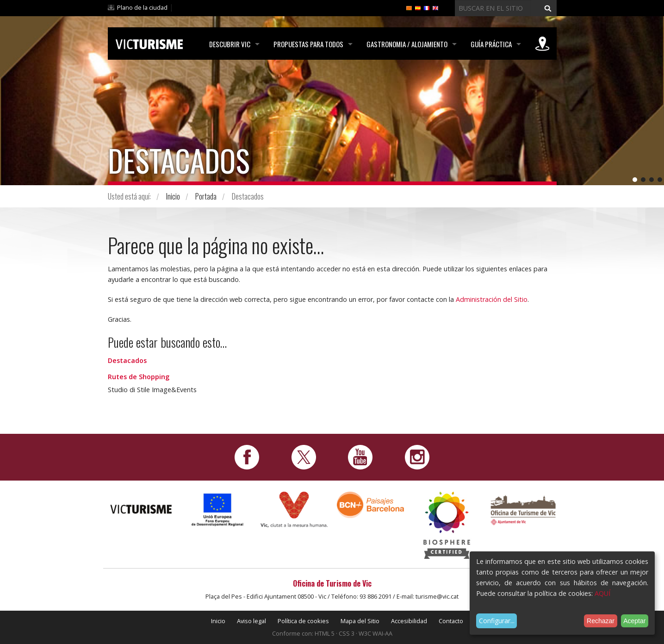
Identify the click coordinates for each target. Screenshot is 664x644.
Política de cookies (303, 621)
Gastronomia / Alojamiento (407, 44)
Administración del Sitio (492, 299)
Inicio (173, 196)
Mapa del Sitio (360, 621)
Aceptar (634, 621)
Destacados (127, 360)
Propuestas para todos (308, 44)
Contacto (451, 621)
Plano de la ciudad (142, 7)
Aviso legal (251, 621)
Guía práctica (491, 44)
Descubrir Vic (230, 44)
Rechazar (601, 621)
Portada (206, 196)
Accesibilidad (409, 621)
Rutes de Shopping (139, 377)
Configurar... (497, 621)
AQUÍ (602, 593)
